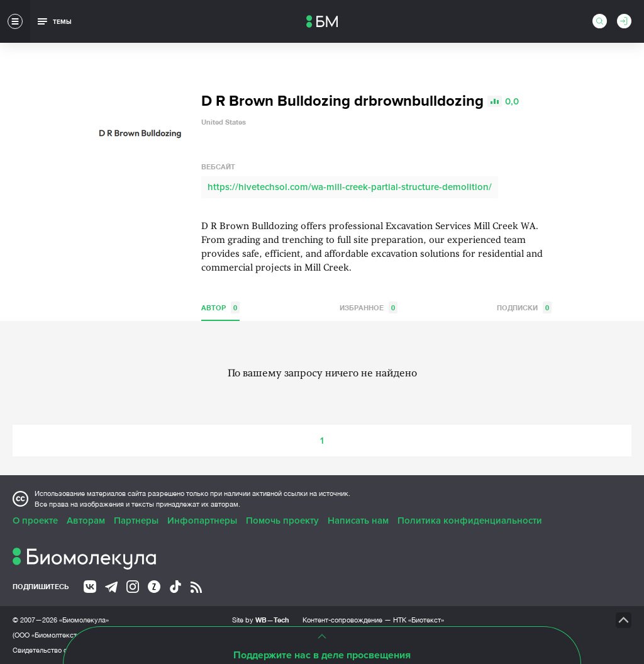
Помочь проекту (282, 521)
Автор (220, 307)
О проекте (35, 521)
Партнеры (136, 521)
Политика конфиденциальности (470, 521)
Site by (261, 620)
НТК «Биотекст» (419, 620)
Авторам (86, 521)
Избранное (369, 307)
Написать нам (358, 521)
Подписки (524, 307)
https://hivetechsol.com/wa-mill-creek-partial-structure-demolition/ (350, 187)
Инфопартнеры (202, 521)
